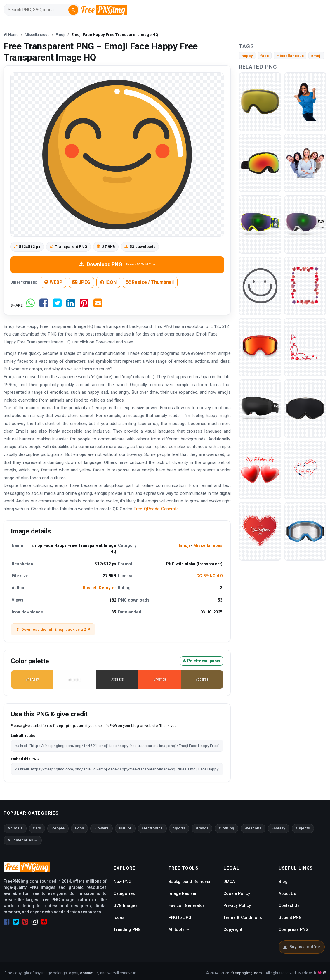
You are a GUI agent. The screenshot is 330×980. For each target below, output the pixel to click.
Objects (303, 828)
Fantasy (278, 828)
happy (247, 56)
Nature (125, 828)
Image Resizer (183, 893)
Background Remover (190, 882)
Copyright (233, 929)
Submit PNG (290, 917)
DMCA (229, 882)
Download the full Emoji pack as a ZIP (53, 629)
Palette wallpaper (202, 661)
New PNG (123, 882)
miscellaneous (290, 56)
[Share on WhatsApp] (30, 305)
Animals (15, 828)
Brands (202, 828)
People (58, 828)
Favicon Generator (186, 905)
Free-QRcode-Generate (156, 509)
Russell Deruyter (100, 588)
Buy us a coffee (302, 947)
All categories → (23, 840)
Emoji (184, 545)
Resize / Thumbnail (150, 282)
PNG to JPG (180, 917)
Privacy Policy (237, 905)
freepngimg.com (246, 973)
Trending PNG (127, 929)
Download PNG (117, 264)
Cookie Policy (237, 893)
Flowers (101, 828)
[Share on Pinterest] (84, 305)
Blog (283, 882)
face (265, 56)
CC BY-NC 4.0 (209, 576)
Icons (119, 917)
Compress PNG (293, 929)
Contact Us (289, 905)
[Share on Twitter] (57, 305)
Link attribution (24, 736)
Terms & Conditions (243, 917)
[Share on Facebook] (44, 305)
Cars (37, 828)
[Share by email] (98, 305)
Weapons (253, 828)
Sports (179, 828)
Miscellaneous (208, 545)
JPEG (81, 282)
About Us (287, 893)
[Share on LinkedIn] (71, 305)
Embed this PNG (25, 759)
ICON (108, 282)
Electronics (152, 828)
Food (80, 828)
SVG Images (126, 905)
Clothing (226, 828)
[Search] (38, 10)
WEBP (53, 282)
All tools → (179, 929)
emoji (316, 56)
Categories (124, 893)
